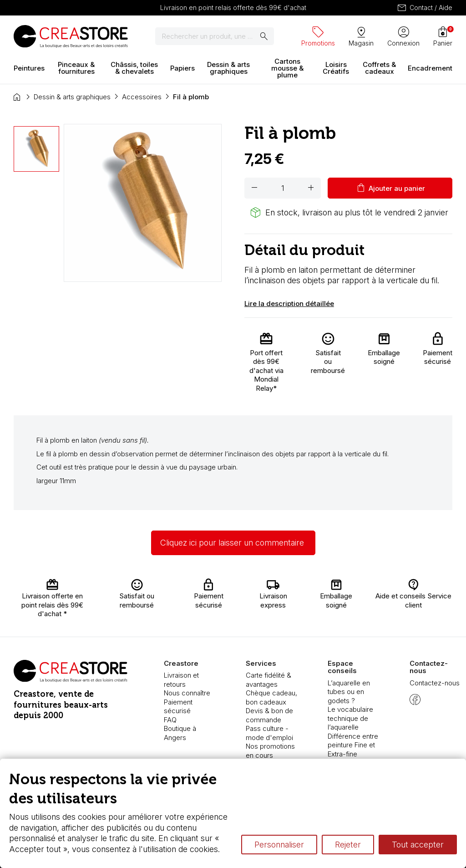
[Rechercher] (215, 36)
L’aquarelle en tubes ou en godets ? (349, 692)
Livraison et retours (181, 680)
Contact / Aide (424, 8)
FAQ (170, 720)
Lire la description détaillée (289, 304)
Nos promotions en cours (270, 751)
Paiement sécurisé (178, 707)
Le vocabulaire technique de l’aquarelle (350, 718)
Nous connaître (187, 693)
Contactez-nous (435, 683)
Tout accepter (418, 845)
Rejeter (348, 845)
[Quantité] (283, 188)
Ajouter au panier (390, 188)
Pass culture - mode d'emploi (269, 733)
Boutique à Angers (180, 733)
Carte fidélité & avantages (268, 680)
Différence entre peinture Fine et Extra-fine (353, 745)
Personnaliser (279, 845)
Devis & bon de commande (269, 715)
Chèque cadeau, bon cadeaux (271, 697)
